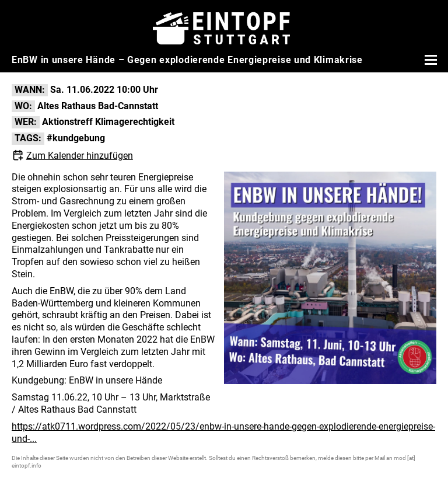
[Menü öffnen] (429, 60)
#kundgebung (76, 138)
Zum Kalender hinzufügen (80, 156)
